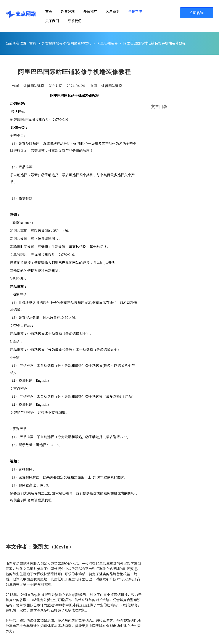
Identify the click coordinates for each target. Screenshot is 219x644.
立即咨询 (197, 13)
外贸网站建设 (112, 86)
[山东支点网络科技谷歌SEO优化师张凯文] (172, 583)
